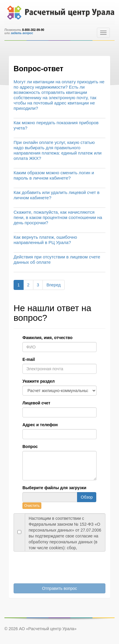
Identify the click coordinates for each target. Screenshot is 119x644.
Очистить (32, 506)
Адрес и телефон (40, 425)
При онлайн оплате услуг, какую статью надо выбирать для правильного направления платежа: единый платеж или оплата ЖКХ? (58, 150)
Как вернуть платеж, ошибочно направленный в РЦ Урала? (45, 240)
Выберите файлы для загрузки (54, 488)
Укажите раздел (39, 381)
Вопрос (30, 447)
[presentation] (53, 566)
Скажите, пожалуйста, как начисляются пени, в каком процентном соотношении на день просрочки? (58, 217)
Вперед (53, 285)
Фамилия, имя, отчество (47, 338)
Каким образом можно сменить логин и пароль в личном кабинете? (54, 175)
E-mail (29, 359)
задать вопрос (22, 33)
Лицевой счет (36, 403)
